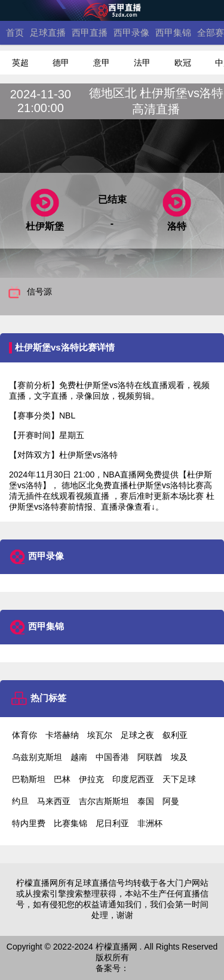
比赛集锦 (70, 823)
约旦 (20, 801)
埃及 (179, 757)
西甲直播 (90, 32)
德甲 (61, 63)
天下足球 (179, 779)
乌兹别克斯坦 (37, 757)
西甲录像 (131, 32)
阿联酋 (150, 757)
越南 (79, 757)
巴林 (62, 779)
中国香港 (112, 757)
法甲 (142, 63)
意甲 (102, 63)
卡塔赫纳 (62, 735)
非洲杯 (150, 823)
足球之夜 (137, 735)
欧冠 (183, 63)
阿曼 (171, 801)
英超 (20, 63)
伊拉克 (91, 779)
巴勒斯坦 (29, 779)
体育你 (24, 735)
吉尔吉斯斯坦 (104, 801)
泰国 (146, 801)
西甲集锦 (173, 32)
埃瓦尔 (100, 735)
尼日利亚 (112, 823)
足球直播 (48, 32)
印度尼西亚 (133, 779)
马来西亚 (54, 801)
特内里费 (29, 823)
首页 (15, 32)
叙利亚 (175, 735)
